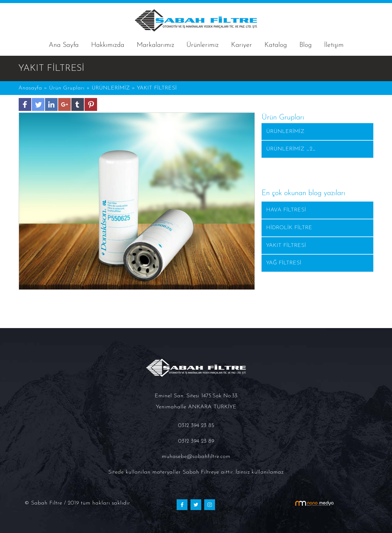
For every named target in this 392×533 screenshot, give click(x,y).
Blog (305, 45)
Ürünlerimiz (203, 45)
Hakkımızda (108, 45)
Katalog (276, 45)
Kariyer (241, 45)
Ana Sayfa (64, 45)
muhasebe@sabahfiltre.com (196, 457)
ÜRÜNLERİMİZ (111, 88)
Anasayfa (31, 88)
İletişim (334, 45)
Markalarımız (155, 45)
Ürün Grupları (68, 88)
